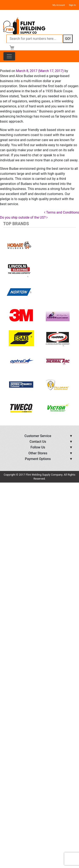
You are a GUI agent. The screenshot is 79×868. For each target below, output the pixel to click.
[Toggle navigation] (9, 56)
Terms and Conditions (62, 212)
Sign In (72, 5)
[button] (9, 326)
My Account (59, 5)
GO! (68, 39)
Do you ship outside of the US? (24, 217)
